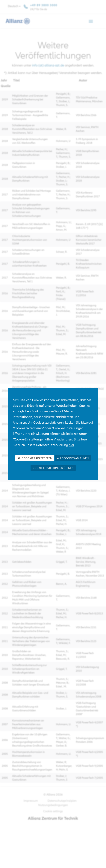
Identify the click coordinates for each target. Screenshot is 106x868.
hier (71, 445)
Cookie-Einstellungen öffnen (53, 468)
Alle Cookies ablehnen (73, 458)
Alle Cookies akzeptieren (35, 458)
